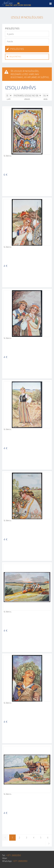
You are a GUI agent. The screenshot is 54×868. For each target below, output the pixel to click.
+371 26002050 (13, 855)
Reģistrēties (14, 57)
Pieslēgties (15, 49)
